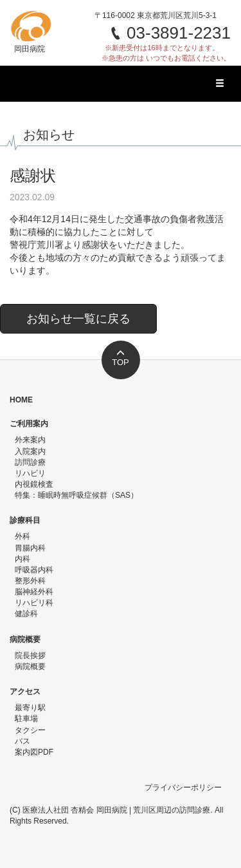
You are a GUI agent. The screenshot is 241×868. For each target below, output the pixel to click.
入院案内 (30, 451)
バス (22, 741)
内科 (22, 559)
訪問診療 (30, 462)
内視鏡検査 (34, 484)
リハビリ (30, 473)
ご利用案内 (29, 424)
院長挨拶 (30, 656)
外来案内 (30, 440)
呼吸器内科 (34, 570)
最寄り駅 (30, 708)
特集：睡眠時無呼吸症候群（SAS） (76, 495)
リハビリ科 (34, 603)
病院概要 (25, 639)
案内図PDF (34, 752)
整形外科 (30, 581)
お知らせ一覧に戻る (78, 319)
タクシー (30, 730)
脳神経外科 (34, 592)
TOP (121, 358)
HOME (21, 400)
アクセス (25, 692)
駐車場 (26, 719)
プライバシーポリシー (183, 788)
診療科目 (25, 520)
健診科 (26, 614)
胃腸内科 (30, 548)
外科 (22, 536)
